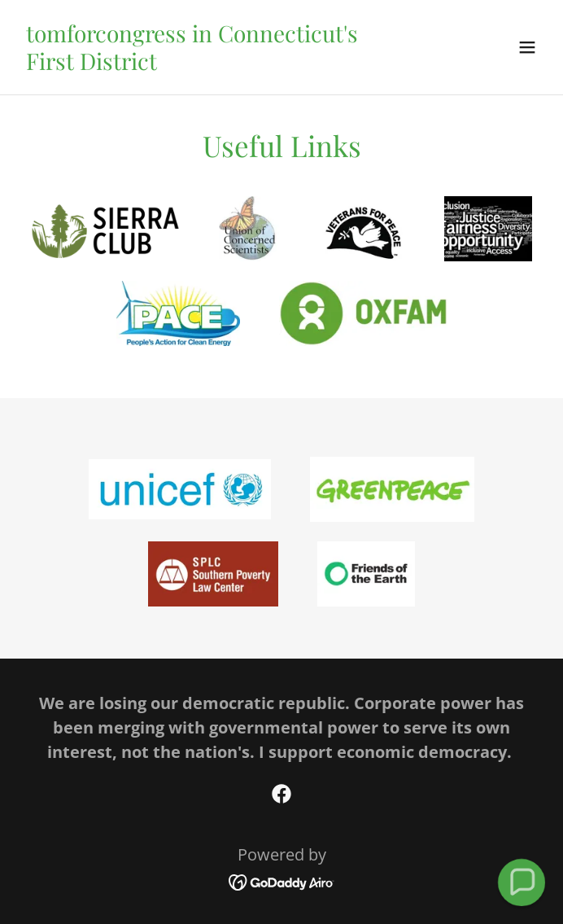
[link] (203, 64)
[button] (527, 47)
